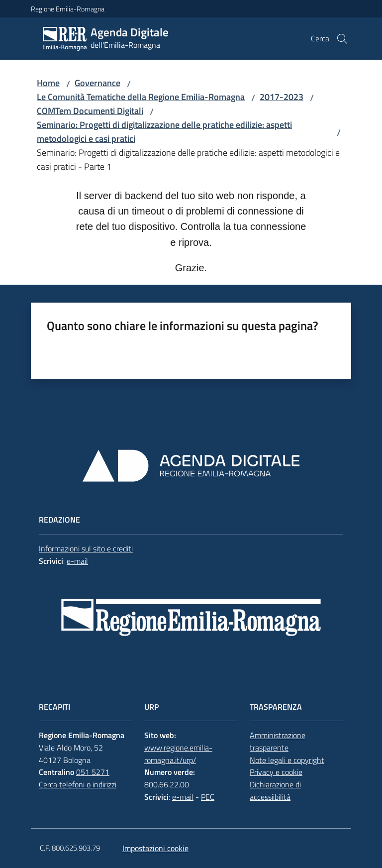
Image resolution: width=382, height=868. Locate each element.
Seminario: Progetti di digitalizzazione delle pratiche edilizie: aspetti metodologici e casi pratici (164, 132)
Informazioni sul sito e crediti (86, 548)
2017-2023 (282, 97)
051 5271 (93, 772)
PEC (208, 797)
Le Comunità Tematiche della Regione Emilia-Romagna (141, 97)
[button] (342, 39)
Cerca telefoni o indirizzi (78, 784)
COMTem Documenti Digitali (90, 111)
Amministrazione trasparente (278, 741)
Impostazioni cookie (155, 848)
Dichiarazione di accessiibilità (275, 791)
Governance (97, 83)
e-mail (77, 561)
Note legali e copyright (287, 760)
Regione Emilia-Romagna (68, 9)
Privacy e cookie (276, 772)
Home (48, 83)
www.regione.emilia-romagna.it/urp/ (178, 754)
